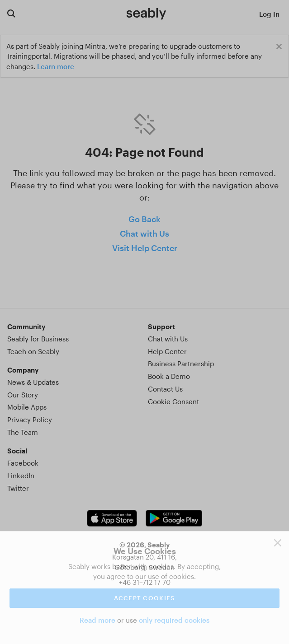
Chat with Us (144, 233)
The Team (23, 432)
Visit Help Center (145, 248)
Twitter (18, 488)
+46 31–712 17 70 (145, 582)
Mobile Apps (27, 407)
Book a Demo (169, 376)
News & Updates (33, 382)
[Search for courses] (11, 13)
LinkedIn (21, 476)
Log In (269, 14)
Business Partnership (181, 364)
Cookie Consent (173, 401)
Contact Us (165, 389)
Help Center (167, 351)
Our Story (23, 395)
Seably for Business (38, 339)
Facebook (23, 463)
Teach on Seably (33, 351)
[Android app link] (174, 518)
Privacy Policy (30, 420)
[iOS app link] (112, 518)
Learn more (56, 66)
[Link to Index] (147, 14)
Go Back (144, 219)
